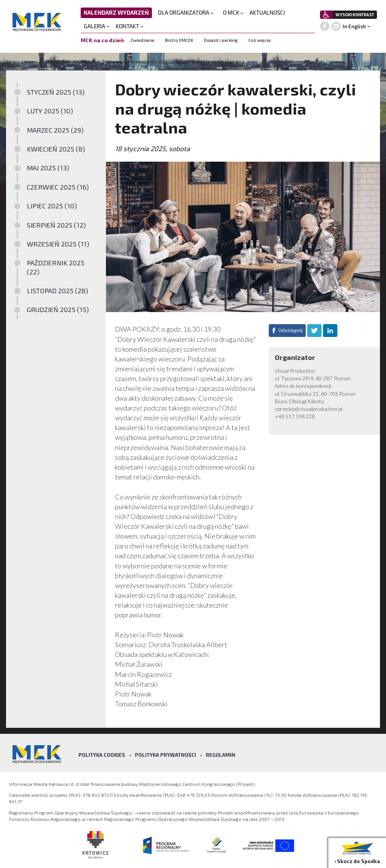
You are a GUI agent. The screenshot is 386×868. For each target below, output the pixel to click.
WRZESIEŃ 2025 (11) (58, 244)
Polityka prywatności (165, 755)
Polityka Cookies (102, 755)
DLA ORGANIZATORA (186, 12)
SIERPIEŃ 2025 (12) (56, 225)
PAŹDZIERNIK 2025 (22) (56, 267)
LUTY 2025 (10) (50, 111)
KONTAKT (130, 26)
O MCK (233, 12)
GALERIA (97, 26)
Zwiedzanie (142, 40)
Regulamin (221, 755)
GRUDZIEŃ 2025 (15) (58, 309)
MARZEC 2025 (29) (55, 130)
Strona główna (22, 61)
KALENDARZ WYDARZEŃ (116, 12)
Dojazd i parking (221, 40)
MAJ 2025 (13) (48, 168)
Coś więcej (260, 40)
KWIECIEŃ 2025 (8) (56, 149)
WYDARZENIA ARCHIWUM (70, 61)
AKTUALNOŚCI (267, 12)
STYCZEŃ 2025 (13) (56, 92)
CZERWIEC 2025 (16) (58, 187)
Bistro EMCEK (179, 40)
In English (354, 26)
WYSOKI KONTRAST (355, 15)
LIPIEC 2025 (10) (52, 206)
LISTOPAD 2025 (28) (57, 291)
